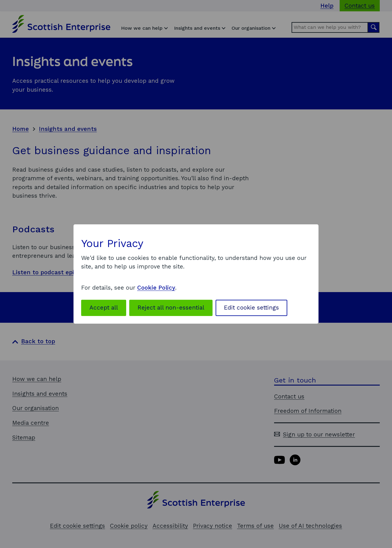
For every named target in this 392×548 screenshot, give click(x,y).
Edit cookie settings (251, 308)
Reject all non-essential (171, 308)
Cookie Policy (156, 288)
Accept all (104, 308)
